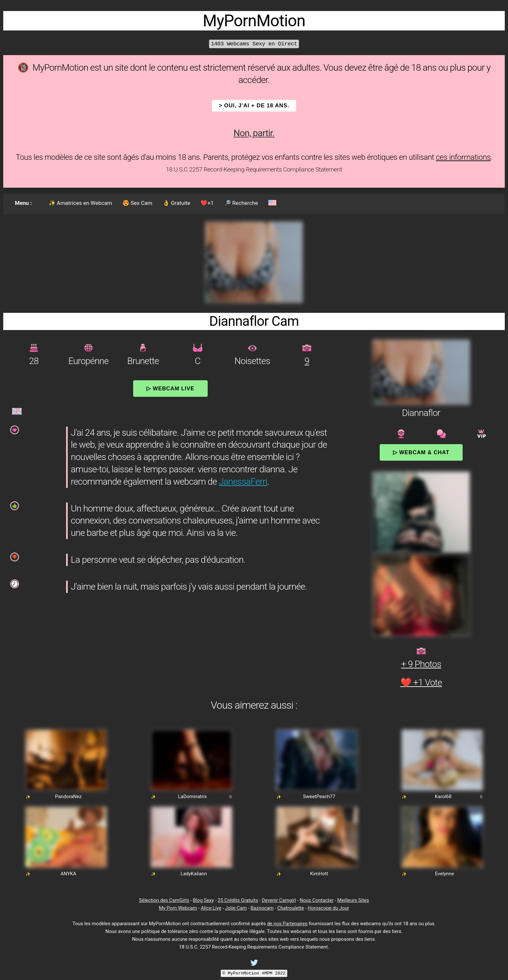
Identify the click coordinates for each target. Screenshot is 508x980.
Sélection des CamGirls (164, 900)
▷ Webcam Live (170, 388)
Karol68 (443, 797)
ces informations (463, 157)
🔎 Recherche (241, 203)
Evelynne (445, 874)
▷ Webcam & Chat (421, 452)
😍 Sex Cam (137, 203)
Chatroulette (291, 908)
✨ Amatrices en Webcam (80, 203)
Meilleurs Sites (353, 900)
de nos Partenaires (287, 924)
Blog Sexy (203, 900)
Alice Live (211, 908)
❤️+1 (207, 203)
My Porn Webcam (178, 908)
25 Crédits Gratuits (238, 900)
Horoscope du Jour (329, 908)
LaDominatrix (192, 797)
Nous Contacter (317, 900)
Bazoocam (262, 908)
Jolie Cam (236, 908)
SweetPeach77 (319, 797)
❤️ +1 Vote (421, 683)
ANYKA (69, 874)
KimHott (319, 874)
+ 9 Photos (421, 664)
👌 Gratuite (176, 203)
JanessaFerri (243, 482)
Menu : (23, 203)
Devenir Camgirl (279, 900)
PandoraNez (68, 797)
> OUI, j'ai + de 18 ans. (254, 106)
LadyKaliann (194, 874)
